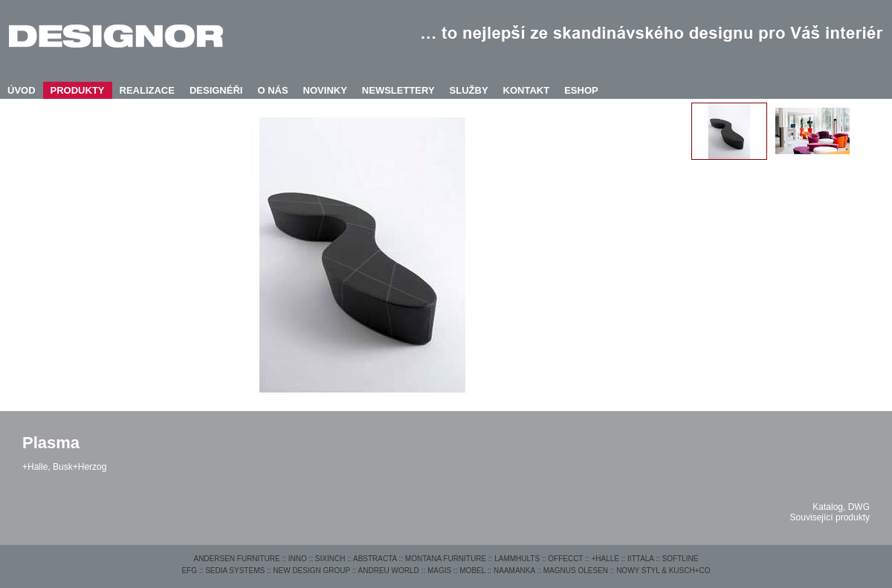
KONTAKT (527, 90)
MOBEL (472, 571)
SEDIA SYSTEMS (235, 571)
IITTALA (640, 559)
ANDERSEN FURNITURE (236, 559)
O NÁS (272, 90)
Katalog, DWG (841, 507)
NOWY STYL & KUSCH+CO (663, 571)
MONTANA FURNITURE (446, 559)
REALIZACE (147, 90)
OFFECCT (565, 559)
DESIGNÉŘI (216, 90)
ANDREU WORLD (389, 571)
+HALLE (605, 559)
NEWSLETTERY (398, 90)
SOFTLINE (681, 559)
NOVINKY (325, 90)
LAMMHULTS (517, 559)
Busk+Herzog (80, 467)
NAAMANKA (514, 571)
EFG (189, 571)
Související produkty (830, 517)
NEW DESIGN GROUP (311, 571)
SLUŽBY (469, 90)
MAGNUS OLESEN (576, 571)
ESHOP (581, 90)
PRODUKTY (78, 90)
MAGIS (439, 571)
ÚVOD (22, 90)
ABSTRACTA (375, 559)
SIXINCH (330, 559)
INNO (298, 559)
